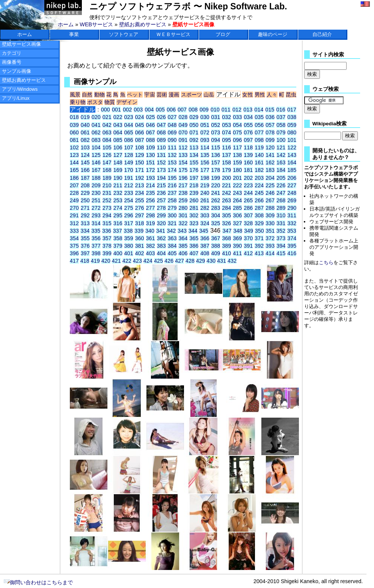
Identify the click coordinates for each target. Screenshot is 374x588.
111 (172, 147)
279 (172, 208)
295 (118, 215)
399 (107, 253)
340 (150, 231)
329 (259, 223)
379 (118, 246)
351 (270, 231)
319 (151, 223)
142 (281, 155)
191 (129, 178)
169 (118, 170)
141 (270, 155)
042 (107, 125)
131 (161, 155)
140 (259, 155)
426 (169, 261)
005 (160, 110)
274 (118, 208)
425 (158, 261)
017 (292, 110)
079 (281, 132)
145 (85, 162)
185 (292, 170)
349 (249, 231)
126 (107, 155)
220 (216, 185)
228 (74, 193)
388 (216, 246)
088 (151, 140)
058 (281, 125)
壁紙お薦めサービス (143, 24)
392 (259, 246)
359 (129, 238)
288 (270, 208)
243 (237, 193)
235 (151, 193)
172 (151, 170)
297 (140, 215)
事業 (74, 34)
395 (292, 246)
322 (183, 223)
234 (140, 193)
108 (140, 147)
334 (85, 231)
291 (74, 215)
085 (118, 140)
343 (182, 231)
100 (281, 140)
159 (237, 162)
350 (259, 231)
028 (183, 117)
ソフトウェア (124, 34)
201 (237, 178)
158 (226, 162)
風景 (75, 95)
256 (151, 200)
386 (194, 246)
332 (292, 223)
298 (151, 215)
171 (140, 170)
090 (172, 140)
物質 (110, 102)
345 (204, 231)
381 (140, 246)
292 (85, 215)
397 (85, 253)
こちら (326, 262)
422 (127, 261)
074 (226, 132)
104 (96, 147)
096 (237, 140)
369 (237, 238)
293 (96, 215)
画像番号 (12, 62)
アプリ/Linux (16, 98)
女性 (247, 95)
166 (85, 170)
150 (140, 162)
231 (107, 193)
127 (118, 155)
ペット (135, 95)
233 (129, 193)
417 (74, 261)
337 (118, 231)
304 (216, 215)
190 (118, 178)
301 (183, 215)
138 (237, 155)
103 (85, 147)
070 (183, 132)
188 (96, 178)
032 (226, 117)
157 (216, 162)
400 (118, 253)
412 (248, 253)
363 (172, 238)
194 (161, 178)
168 (107, 170)
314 (96, 223)
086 (129, 140)
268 (281, 200)
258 (172, 200)
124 (85, 155)
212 (129, 185)
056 (259, 125)
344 (193, 231)
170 (129, 170)
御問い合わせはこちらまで (38, 582)
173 (161, 170)
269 (292, 200)
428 (190, 261)
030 (205, 117)
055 (248, 125)
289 (281, 208)
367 (216, 238)
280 (183, 208)
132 (172, 155)
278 (161, 208)
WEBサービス (96, 24)
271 (85, 208)
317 (129, 223)
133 (183, 155)
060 (74, 132)
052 (216, 125)
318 (140, 223)
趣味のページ (273, 34)
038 (292, 117)
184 (281, 170)
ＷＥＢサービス (173, 34)
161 (259, 162)
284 (226, 208)
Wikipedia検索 (330, 124)
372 (270, 238)
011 (226, 110)
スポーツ (192, 95)
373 (281, 238)
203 (259, 178)
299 (161, 215)
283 (216, 208)
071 (194, 132)
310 (281, 215)
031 (216, 117)
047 (161, 125)
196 (183, 178)
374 (292, 238)
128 (129, 155)
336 (107, 231)
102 (74, 147)
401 (129, 253)
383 (161, 246)
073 (216, 132)
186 (74, 178)
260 (194, 200)
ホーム (66, 24)
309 (270, 215)
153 (172, 162)
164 (292, 162)
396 (74, 253)
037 (281, 117)
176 (194, 170)
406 (183, 253)
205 (281, 178)
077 (259, 132)
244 (248, 193)
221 (226, 185)
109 (151, 147)
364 (183, 238)
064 (118, 132)
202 (248, 178)
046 (151, 125)
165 (74, 170)
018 (74, 117)
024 (140, 117)
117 (237, 147)
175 (183, 170)
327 (237, 223)
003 (138, 110)
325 (216, 223)
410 (226, 253)
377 (96, 246)
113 (194, 147)
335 (96, 231)
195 (172, 178)
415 (281, 253)
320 (161, 223)
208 (85, 185)
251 (96, 200)
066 (140, 132)
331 (281, 223)
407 (194, 253)
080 (292, 132)
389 (226, 246)
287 (259, 208)
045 (140, 125)
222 (237, 185)
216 (172, 185)
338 (128, 231)
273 (107, 208)
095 (226, 140)
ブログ (223, 34)
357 (107, 238)
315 (107, 223)
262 (216, 200)
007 (182, 110)
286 (248, 208)
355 (85, 238)
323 (194, 223)
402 (140, 253)
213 (140, 185)
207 (74, 185)
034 (248, 117)
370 (248, 238)
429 (201, 261)
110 (161, 147)
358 (118, 238)
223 (248, 185)
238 (183, 193)
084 (107, 140)
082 (85, 140)
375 (74, 246)
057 (270, 125)
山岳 (209, 95)
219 (205, 185)
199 (216, 178)
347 (227, 231)
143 (292, 155)
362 (161, 238)
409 (216, 253)
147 (107, 162)
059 (292, 125)
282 (205, 208)
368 (226, 238)
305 (226, 215)
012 (237, 110)
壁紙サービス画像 (21, 44)
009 (204, 110)
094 (216, 140)
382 (151, 246)
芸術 (162, 95)
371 (259, 238)
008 (193, 110)
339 (139, 231)
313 (85, 223)
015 (270, 110)
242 (226, 193)
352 (281, 231)
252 (107, 200)
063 (107, 132)
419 (95, 261)
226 (281, 185)
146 (96, 162)
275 (129, 208)
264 (237, 200)
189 (107, 178)
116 (226, 147)
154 (183, 162)
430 (211, 261)
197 (194, 178)
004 (149, 110)
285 (237, 208)
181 (248, 170)
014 (259, 110)
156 (205, 162)
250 (85, 200)
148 (118, 162)
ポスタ (95, 102)
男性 (260, 95)
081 (74, 140)
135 (205, 155)
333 (74, 231)
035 (259, 117)
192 (140, 178)
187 (85, 178)
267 (270, 200)
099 (270, 140)
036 (270, 117)
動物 (100, 95)
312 (74, 223)
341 (161, 231)
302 (194, 215)
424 (148, 261)
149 (129, 162)
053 (226, 125)
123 (74, 155)
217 (183, 185)
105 (107, 147)
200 (226, 178)
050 (194, 125)
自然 (87, 95)
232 (118, 193)
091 (183, 140)
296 (129, 215)
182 (259, 170)
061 (85, 132)
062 (96, 132)
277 (151, 208)
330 (270, 223)
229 (85, 193)
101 (292, 140)
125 (96, 155)
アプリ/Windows (20, 89)
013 (248, 110)
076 (248, 132)
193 (151, 178)
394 (281, 246)
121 (281, 147)
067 (151, 132)
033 (237, 117)
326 (226, 223)
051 (205, 125)
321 (172, 223)
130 (151, 155)
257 (161, 200)
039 (74, 125)
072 (205, 132)
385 (183, 246)
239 (194, 193)
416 (292, 253)
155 (194, 162)
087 (140, 140)
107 (129, 147)
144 (74, 162)
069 (172, 132)
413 (259, 253)
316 (118, 223)
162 (270, 162)
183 (270, 170)
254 (129, 200)
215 (161, 185)
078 (270, 132)
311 (292, 215)
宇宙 (149, 95)
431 (222, 261)
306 (237, 215)
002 (127, 110)
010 (215, 110)
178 (216, 170)
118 (248, 147)
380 (129, 246)
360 (140, 238)
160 (248, 162)
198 (205, 178)
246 (270, 193)
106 (118, 147)
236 (161, 193)
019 (85, 117)
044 (129, 125)
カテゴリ (12, 53)
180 (237, 170)
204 (270, 178)
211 (118, 185)
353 (292, 231)
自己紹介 (322, 34)
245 (259, 193)
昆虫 (291, 95)
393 (270, 246)
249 (74, 200)
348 (238, 231)
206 (292, 178)
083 (96, 140)
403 (151, 253)
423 (137, 261)
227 (292, 185)
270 (74, 208)
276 (140, 208)
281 (194, 208)
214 (151, 185)
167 (96, 170)
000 (106, 110)
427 (179, 261)
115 (216, 147)
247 (281, 193)
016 (281, 110)
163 (281, 162)
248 (292, 193)
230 (96, 193)
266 (259, 200)
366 (205, 238)
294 (107, 215)
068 (161, 132)
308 (259, 215)
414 (270, 253)
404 (161, 253)
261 (205, 200)
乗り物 (78, 102)
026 (161, 117)
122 (292, 147)
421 (116, 261)
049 (183, 125)
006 (171, 110)
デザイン (127, 102)
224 (259, 185)
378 (107, 246)
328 (248, 223)
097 (248, 140)
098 (259, 140)
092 (194, 140)
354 (74, 238)
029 (194, 117)
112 (183, 147)
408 (205, 253)
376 (85, 246)
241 (216, 193)
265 (248, 200)
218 (194, 185)
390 (237, 246)
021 (107, 117)
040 (85, 125)
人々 (272, 95)
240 (205, 193)
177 (205, 170)
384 (172, 246)
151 (151, 162)
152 (161, 162)
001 (116, 110)
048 (172, 125)
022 (118, 117)
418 (85, 261)
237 (172, 193)
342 (171, 231)
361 (151, 238)
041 (96, 125)
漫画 (174, 95)
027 (172, 117)
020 (96, 117)
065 (129, 132)
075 (237, 132)
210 (107, 185)
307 (248, 215)
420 (106, 261)
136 (216, 155)
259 (183, 200)
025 (151, 117)
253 (118, 200)
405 (172, 253)
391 (248, 246)
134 (194, 155)
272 (96, 208)
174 (172, 170)
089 (161, 140)
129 (140, 155)
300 (172, 215)
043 (118, 125)
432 (232, 261)
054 (237, 125)
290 (292, 208)
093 (205, 140)
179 (226, 170)
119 (259, 147)
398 (96, 253)
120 (270, 147)
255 (140, 200)
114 (205, 147)
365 (194, 238)
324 (205, 223)
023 (129, 117)
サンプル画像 (17, 71)
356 (96, 238)
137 (226, 155)
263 (226, 200)
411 (237, 253)
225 (270, 185)
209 (96, 185)
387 (205, 246)
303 (205, 215)
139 (248, 155)
